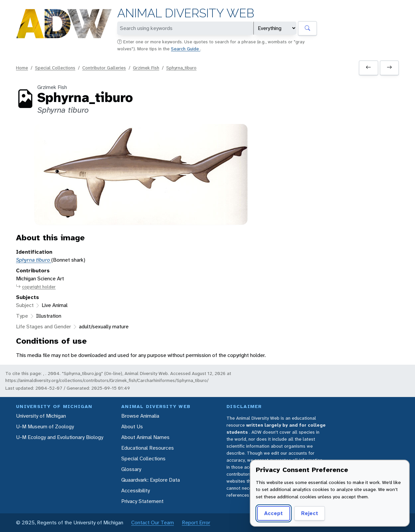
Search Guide (186, 49)
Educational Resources (148, 448)
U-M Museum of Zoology (45, 426)
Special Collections (55, 68)
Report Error (196, 522)
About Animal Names (145, 437)
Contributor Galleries (104, 68)
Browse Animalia (140, 416)
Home (22, 68)
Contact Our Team (153, 522)
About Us (132, 426)
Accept (273, 513)
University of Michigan (41, 416)
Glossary (131, 469)
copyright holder (36, 287)
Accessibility (136, 490)
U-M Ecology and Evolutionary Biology (60, 437)
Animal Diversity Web (186, 13)
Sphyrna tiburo (34, 260)
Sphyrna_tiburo (181, 68)
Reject (310, 513)
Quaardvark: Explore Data (151, 480)
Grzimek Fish (146, 68)
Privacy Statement (142, 501)
